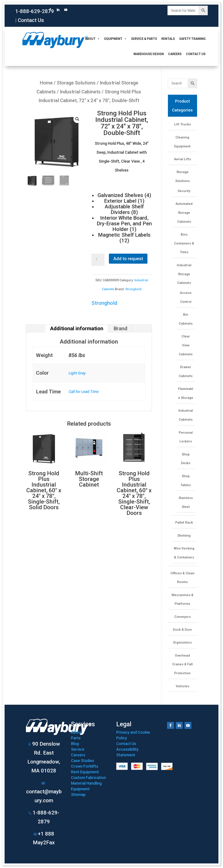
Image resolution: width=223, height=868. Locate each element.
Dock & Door (182, 630)
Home (46, 83)
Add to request (128, 259)
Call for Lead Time (84, 392)
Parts (76, 738)
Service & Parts (144, 39)
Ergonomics (182, 642)
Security (184, 191)
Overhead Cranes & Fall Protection (182, 664)
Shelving (184, 536)
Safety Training (192, 39)
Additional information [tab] (77, 329)
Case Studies (83, 761)
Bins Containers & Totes (184, 243)
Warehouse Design (149, 54)
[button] (77, 119)
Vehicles (182, 686)
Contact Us (31, 20)
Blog (75, 744)
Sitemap (78, 795)
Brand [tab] (120, 329)
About (93, 39)
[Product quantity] (98, 260)
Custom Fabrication (89, 778)
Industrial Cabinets (80, 92)
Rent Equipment (85, 772)
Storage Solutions (76, 83)
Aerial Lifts (182, 159)
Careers (175, 54)
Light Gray (77, 373)
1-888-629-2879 (35, 11)
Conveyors (182, 617)
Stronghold (133, 289)
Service (78, 749)
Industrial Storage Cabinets (184, 274)
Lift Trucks (182, 124)
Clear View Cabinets (186, 345)
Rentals (168, 39)
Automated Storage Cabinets (184, 213)
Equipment (116, 39)
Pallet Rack (184, 522)
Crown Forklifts (85, 766)
